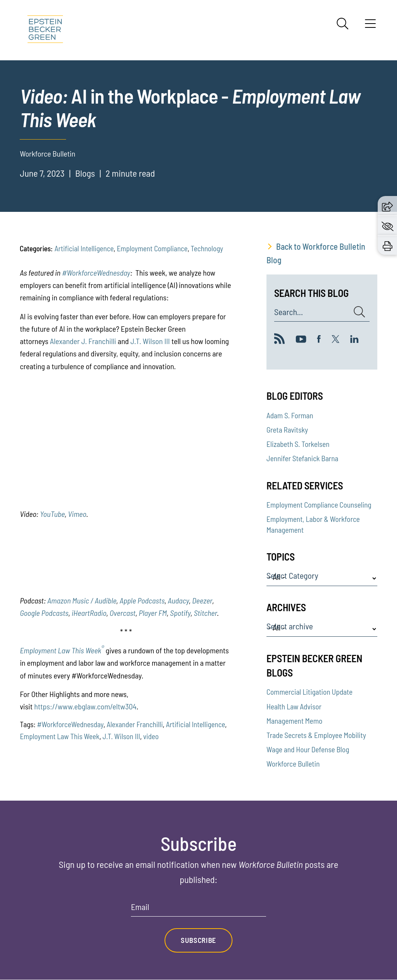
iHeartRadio (89, 613)
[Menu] (370, 26)
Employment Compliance (152, 248)
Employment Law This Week (62, 650)
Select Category (292, 576)
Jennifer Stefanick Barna (302, 458)
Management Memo (294, 721)
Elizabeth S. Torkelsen (298, 444)
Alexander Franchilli (135, 724)
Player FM (153, 613)
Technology (207, 248)
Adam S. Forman (290, 415)
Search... (288, 312)
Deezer (202, 600)
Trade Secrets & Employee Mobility (316, 735)
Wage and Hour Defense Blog (308, 749)
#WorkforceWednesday (96, 273)
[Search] (343, 24)
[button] (387, 205)
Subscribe (198, 940)
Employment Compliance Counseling (319, 505)
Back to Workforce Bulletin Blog (316, 253)
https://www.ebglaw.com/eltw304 (85, 706)
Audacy (179, 600)
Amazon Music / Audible (82, 600)
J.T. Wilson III (150, 341)
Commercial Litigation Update (310, 692)
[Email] (198, 909)
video (151, 736)
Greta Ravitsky (287, 430)
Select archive (290, 626)
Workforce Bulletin (293, 764)
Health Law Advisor (294, 706)
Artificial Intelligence (84, 248)
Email (140, 907)
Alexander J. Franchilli (83, 341)
